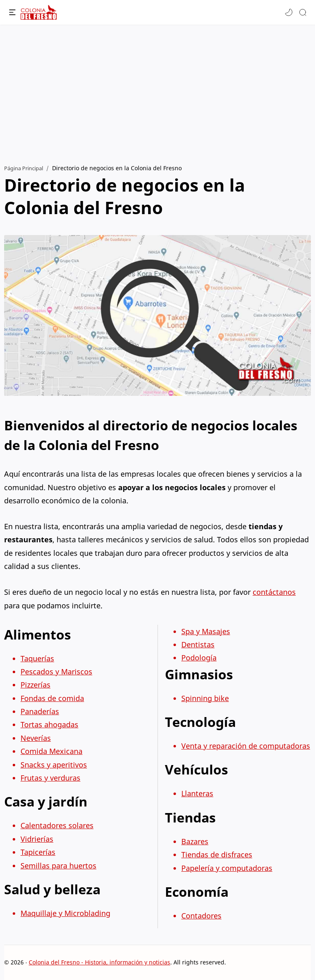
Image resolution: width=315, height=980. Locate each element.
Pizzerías (35, 685)
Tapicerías (38, 852)
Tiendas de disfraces (217, 854)
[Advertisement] (157, 90)
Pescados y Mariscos (56, 672)
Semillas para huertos (58, 866)
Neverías (36, 738)
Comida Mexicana (51, 751)
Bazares (195, 841)
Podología (199, 658)
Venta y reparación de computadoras (246, 746)
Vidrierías (37, 839)
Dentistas (198, 644)
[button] (289, 12)
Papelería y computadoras (227, 868)
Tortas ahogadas (49, 724)
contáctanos (274, 592)
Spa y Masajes (206, 631)
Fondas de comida (52, 698)
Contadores (201, 916)
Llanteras (197, 793)
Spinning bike (205, 698)
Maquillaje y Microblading (65, 913)
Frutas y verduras (50, 778)
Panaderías (40, 711)
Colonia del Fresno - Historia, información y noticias (99, 962)
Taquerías (37, 658)
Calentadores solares (57, 825)
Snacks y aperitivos (54, 765)
